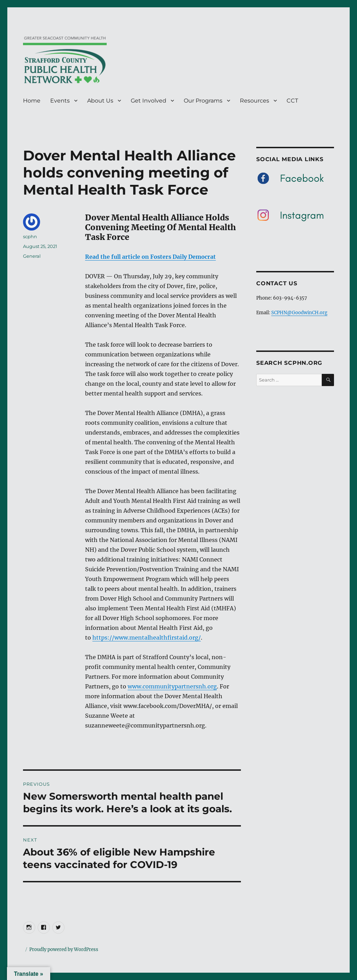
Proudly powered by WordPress (64, 949)
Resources (255, 101)
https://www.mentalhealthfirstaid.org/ (147, 638)
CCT (292, 101)
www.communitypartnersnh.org (172, 686)
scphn (30, 236)
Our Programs (203, 101)
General (32, 256)
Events (60, 101)
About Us (100, 101)
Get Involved (149, 101)
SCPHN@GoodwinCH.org (299, 313)
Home (32, 101)
